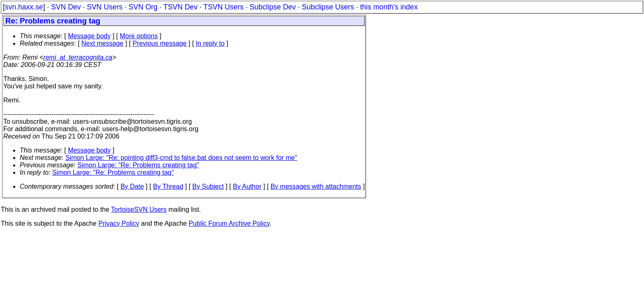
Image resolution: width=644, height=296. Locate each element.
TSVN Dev (181, 7)
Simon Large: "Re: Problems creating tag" (138, 165)
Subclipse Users (328, 7)
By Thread (168, 186)
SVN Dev (66, 7)
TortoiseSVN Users (139, 209)
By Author (247, 186)
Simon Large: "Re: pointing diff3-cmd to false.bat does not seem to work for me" (181, 158)
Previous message (160, 43)
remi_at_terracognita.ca (78, 57)
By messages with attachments (316, 186)
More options (139, 36)
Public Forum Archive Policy (229, 223)
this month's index (389, 7)
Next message (102, 43)
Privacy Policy (119, 223)
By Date (132, 186)
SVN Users (105, 7)
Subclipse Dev (273, 7)
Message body (89, 36)
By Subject (208, 186)
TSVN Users (223, 7)
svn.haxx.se (24, 7)
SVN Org (143, 7)
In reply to (210, 43)
